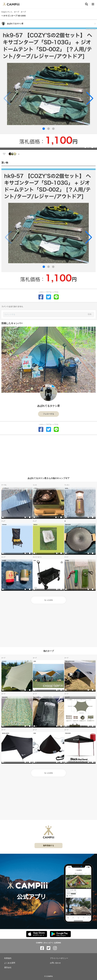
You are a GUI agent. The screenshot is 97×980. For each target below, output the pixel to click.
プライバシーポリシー (59, 958)
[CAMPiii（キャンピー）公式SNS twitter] (48, 948)
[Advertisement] (48, 455)
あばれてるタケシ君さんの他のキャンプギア (48, 478)
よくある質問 (10, 963)
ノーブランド (5, 488)
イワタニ (36, 488)
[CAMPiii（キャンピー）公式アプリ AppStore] (37, 934)
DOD (35, 560)
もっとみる (48, 600)
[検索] (87, 4)
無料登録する (48, 846)
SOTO (67, 488)
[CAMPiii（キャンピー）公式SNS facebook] (42, 948)
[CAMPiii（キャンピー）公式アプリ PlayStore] (60, 934)
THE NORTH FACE (70, 661)
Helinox (35, 524)
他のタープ (49, 651)
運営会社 (8, 967)
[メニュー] (93, 4)
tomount (4, 661)
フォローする (48, 414)
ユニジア (67, 697)
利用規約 (8, 958)
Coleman (4, 524)
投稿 (90, 314)
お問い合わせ (55, 963)
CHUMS (4, 560)
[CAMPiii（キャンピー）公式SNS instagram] (55, 948)
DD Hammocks (37, 697)
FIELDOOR (68, 524)
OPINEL (67, 560)
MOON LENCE (6, 733)
